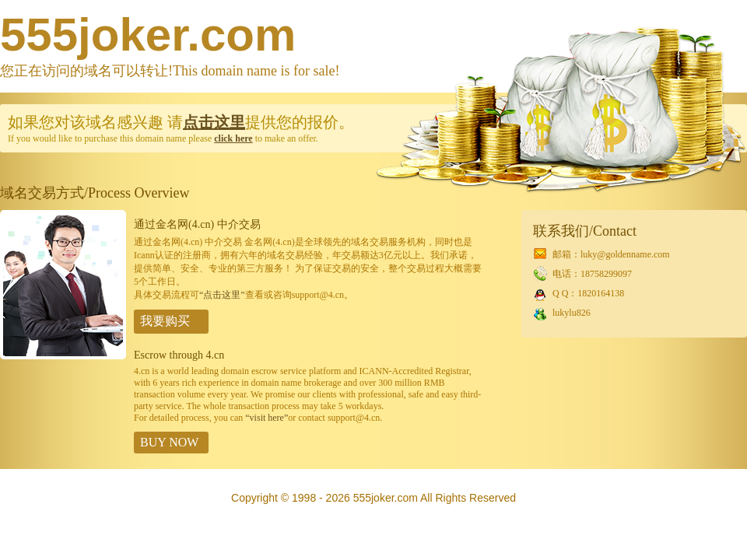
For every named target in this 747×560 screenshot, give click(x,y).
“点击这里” (222, 295)
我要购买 (165, 321)
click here (233, 138)
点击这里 (214, 122)
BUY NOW (169, 442)
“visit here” (267, 418)
